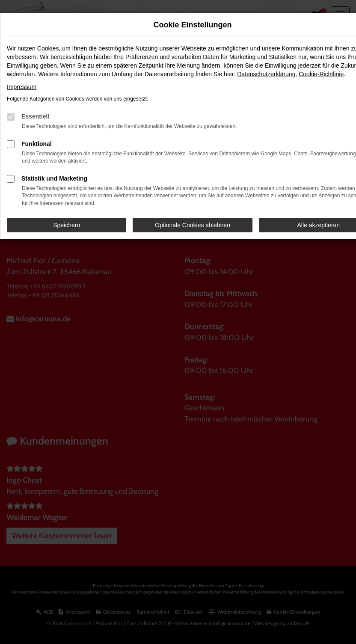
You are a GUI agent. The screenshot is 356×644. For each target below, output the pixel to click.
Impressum (22, 87)
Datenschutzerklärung (266, 74)
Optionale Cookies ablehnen (193, 225)
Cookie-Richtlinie (321, 74)
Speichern (67, 225)
